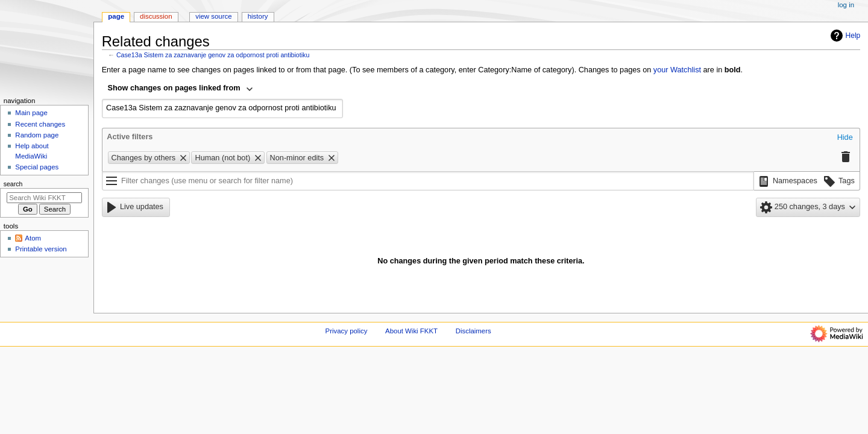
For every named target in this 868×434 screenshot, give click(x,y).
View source (213, 16)
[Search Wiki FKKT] (44, 198)
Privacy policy (347, 331)
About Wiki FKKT (411, 331)
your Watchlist (677, 70)
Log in (846, 5)
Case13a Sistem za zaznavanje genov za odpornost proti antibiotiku (213, 55)
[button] (845, 138)
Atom (33, 238)
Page (116, 16)
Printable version (41, 249)
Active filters (130, 137)
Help (844, 36)
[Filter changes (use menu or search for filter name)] (428, 181)
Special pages (37, 167)
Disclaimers (473, 331)
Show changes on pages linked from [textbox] (174, 88)
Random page (37, 135)
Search (13, 184)
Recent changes (40, 124)
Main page (31, 113)
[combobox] (181, 89)
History (258, 16)
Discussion (156, 16)
